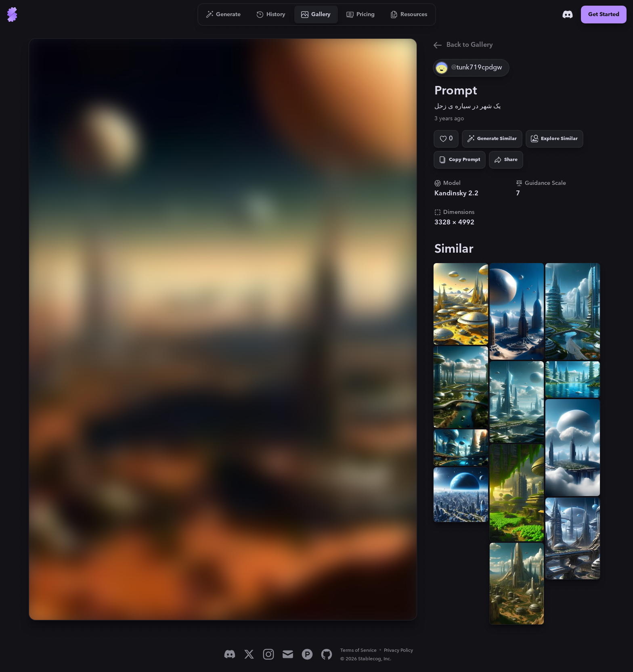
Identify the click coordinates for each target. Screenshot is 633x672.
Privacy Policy (398, 650)
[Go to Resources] (409, 15)
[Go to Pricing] (361, 15)
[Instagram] (268, 654)
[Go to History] (271, 15)
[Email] (288, 654)
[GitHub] (327, 654)
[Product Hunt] (307, 654)
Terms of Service (358, 650)
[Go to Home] (12, 15)
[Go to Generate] (223, 15)
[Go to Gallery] (316, 15)
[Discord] (568, 15)
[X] (249, 654)
